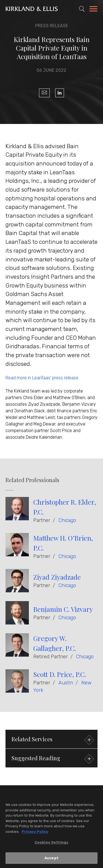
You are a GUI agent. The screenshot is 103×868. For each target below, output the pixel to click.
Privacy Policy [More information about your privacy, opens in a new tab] (35, 833)
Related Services (52, 740)
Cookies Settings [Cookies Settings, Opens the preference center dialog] (51, 844)
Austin (66, 683)
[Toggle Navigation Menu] (93, 10)
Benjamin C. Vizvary (63, 609)
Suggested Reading (52, 759)
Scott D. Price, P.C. (60, 674)
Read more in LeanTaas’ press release (42, 378)
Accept (51, 860)
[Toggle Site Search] (82, 9)
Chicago (67, 520)
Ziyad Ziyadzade (57, 577)
